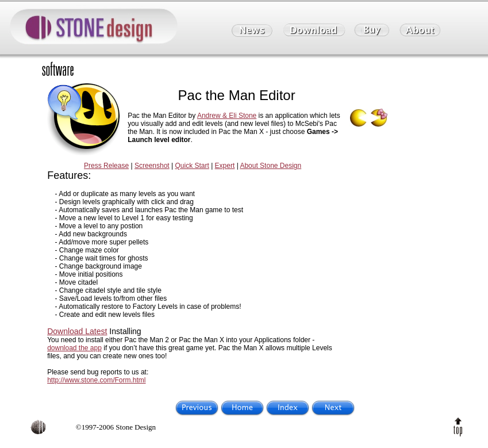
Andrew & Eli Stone (227, 116)
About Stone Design (270, 166)
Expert (225, 166)
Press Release (106, 166)
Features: (69, 175)
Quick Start (192, 166)
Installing (125, 331)
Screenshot (152, 166)
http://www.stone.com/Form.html (96, 380)
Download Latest (77, 331)
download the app (74, 348)
